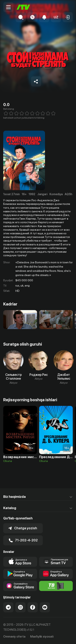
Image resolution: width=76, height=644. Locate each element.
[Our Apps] (56, 562)
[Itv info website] (56, 586)
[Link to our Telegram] (8, 607)
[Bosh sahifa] (23, 7)
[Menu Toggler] (8, 7)
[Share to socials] (36, 81)
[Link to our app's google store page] (20, 574)
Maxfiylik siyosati (42, 637)
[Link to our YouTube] (45, 607)
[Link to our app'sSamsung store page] (20, 586)
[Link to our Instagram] (20, 607)
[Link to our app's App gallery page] (56, 574)
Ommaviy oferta (14, 637)
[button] (56, 17)
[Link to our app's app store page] (20, 562)
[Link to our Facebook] (33, 607)
